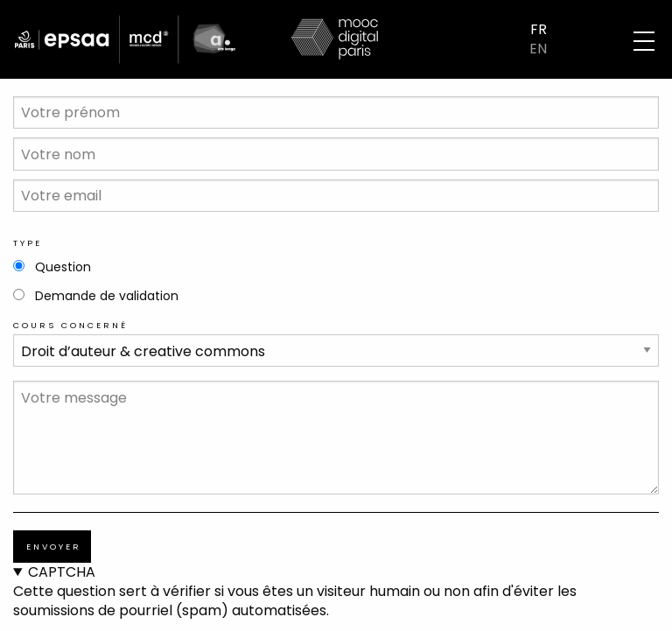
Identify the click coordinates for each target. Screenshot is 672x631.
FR (539, 30)
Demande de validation (107, 296)
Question (63, 267)
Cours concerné (70, 325)
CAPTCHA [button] (62, 572)
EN (538, 49)
